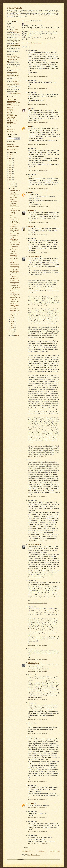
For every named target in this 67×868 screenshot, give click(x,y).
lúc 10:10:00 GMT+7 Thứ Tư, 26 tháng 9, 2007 (38, 699)
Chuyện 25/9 (13, 205)
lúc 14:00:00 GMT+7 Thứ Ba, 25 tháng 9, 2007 (37, 603)
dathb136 (31, 226)
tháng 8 (12, 318)
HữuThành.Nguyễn (12, 56)
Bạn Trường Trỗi (15, 8)
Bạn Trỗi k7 (10, 109)
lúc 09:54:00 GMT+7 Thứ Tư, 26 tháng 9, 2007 (38, 671)
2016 (10, 164)
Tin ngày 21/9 (13, 228)
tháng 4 (12, 325)
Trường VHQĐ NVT (12, 99)
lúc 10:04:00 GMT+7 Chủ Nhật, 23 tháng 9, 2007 (38, 105)
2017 (10, 162)
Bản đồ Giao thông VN (13, 149)
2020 (10, 156)
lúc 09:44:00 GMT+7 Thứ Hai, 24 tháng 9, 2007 (38, 253)
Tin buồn (12, 200)
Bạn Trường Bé (11, 130)
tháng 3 (12, 327)
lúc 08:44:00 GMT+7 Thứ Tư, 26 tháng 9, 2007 (38, 645)
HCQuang (31, 803)
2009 (10, 177)
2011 (10, 173)
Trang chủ (41, 851)
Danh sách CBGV (12, 101)
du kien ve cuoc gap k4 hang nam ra (14, 75)
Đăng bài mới (11, 145)
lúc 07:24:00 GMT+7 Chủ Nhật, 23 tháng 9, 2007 (38, 77)
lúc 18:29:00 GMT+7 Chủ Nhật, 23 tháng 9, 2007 (38, 207)
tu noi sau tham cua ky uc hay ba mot (14, 59)
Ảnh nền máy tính (12, 124)
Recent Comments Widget (16, 93)
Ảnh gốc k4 (10, 122)
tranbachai (31, 210)
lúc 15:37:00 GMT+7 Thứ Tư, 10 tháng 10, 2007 (38, 843)
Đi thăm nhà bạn (14, 226)
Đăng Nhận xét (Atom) (34, 855)
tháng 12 (13, 183)
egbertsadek (15, 42)
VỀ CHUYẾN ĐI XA (15, 198)
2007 (10, 181)
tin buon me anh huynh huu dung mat (14, 45)
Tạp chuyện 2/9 (14, 309)
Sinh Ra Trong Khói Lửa (13, 106)
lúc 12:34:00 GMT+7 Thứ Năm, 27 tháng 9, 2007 (38, 817)
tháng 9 (12, 189)
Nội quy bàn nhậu (14, 264)
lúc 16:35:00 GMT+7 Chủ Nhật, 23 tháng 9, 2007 (38, 171)
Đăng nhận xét (27, 847)
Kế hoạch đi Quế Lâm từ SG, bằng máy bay (15, 223)
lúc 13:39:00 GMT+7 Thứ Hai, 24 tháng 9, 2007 (38, 496)
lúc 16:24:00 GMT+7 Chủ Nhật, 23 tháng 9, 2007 (38, 145)
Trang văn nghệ (11, 117)
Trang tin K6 (10, 111)
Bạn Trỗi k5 (10, 112)
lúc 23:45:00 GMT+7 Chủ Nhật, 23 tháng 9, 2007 (38, 223)
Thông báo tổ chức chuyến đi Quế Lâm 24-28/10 (15, 268)
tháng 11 (13, 185)
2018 (10, 160)
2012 (10, 171)
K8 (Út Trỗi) (10, 107)
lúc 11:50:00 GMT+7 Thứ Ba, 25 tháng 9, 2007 (37, 541)
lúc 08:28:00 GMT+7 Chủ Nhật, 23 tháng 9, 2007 (38, 89)
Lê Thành (15, 81)
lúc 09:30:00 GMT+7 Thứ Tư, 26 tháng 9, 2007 (38, 659)
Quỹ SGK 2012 (11, 131)
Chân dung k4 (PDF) (12, 120)
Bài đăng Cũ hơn (55, 851)
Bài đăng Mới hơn (27, 851)
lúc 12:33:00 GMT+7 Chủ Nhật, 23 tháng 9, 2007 (38, 123)
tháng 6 (12, 321)
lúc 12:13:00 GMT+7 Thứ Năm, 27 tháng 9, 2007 (38, 808)
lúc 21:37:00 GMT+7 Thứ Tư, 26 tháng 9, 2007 (38, 733)
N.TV (29, 126)
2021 (10, 154)
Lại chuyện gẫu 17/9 (15, 243)
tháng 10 (13, 187)
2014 (10, 168)
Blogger (17, 335)
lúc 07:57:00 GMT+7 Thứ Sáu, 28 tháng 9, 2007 (38, 831)
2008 (10, 179)
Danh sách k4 (10, 119)
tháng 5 (12, 323)
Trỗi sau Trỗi (13, 303)
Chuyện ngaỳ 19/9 (15, 234)
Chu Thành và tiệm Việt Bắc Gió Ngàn (15, 246)
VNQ (29, 108)
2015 (10, 166)
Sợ (11, 216)
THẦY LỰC (13, 214)
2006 (10, 333)
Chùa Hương (13, 253)
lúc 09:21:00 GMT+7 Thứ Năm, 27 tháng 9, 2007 (38, 782)
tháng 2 (12, 329)
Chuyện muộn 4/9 (15, 301)
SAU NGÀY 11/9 (14, 278)
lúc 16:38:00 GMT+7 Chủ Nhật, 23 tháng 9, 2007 (38, 189)
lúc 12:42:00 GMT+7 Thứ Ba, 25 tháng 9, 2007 (37, 577)
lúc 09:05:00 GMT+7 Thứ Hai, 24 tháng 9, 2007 (38, 235)
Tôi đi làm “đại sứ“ (15, 280)
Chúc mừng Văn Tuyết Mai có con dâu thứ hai (15, 287)
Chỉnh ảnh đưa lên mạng (13, 146)
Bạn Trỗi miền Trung (12, 116)
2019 (10, 158)
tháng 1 (12, 331)
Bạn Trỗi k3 (10, 114)
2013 (10, 170)
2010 (10, 175)
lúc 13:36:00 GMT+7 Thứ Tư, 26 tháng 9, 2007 (38, 719)
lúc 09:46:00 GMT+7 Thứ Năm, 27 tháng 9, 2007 (38, 800)
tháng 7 (12, 319)
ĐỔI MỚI (13, 262)
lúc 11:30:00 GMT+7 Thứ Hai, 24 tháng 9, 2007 (38, 456)
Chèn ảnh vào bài (11, 148)
